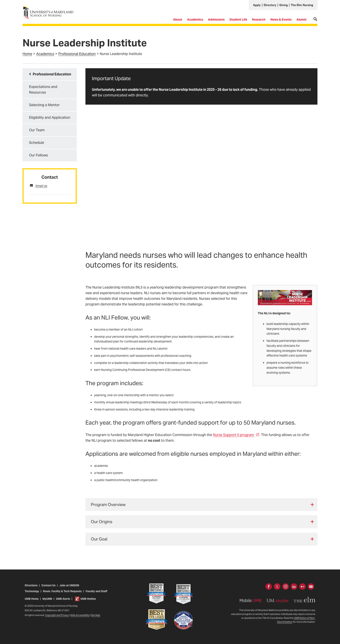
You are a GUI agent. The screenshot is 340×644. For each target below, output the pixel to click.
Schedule (37, 143)
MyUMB (47, 602)
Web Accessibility (80, 619)
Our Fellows (38, 155)
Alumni (301, 19)
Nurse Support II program (236, 435)
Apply (257, 5)
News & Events (281, 19)
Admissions (216, 19)
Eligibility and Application (50, 118)
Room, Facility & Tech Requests (62, 595)
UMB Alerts (63, 602)
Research (259, 19)
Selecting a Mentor (44, 105)
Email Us (41, 186)
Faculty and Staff (96, 595)
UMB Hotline (88, 602)
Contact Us (48, 589)
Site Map (96, 619)
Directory (270, 5)
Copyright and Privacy (57, 619)
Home (27, 54)
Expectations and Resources (43, 90)
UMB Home (32, 602)
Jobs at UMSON (69, 589)
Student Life (238, 19)
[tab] (201, 505)
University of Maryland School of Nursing (50, 7)
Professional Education (77, 54)
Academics (195, 19)
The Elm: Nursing (302, 5)
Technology (32, 595)
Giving (284, 5)
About (178, 19)
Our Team (37, 130)
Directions (31, 589)
